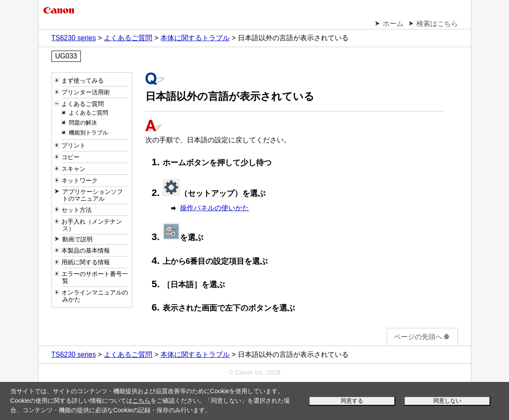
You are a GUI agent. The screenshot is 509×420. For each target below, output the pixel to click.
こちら (141, 401)
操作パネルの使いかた (214, 208)
